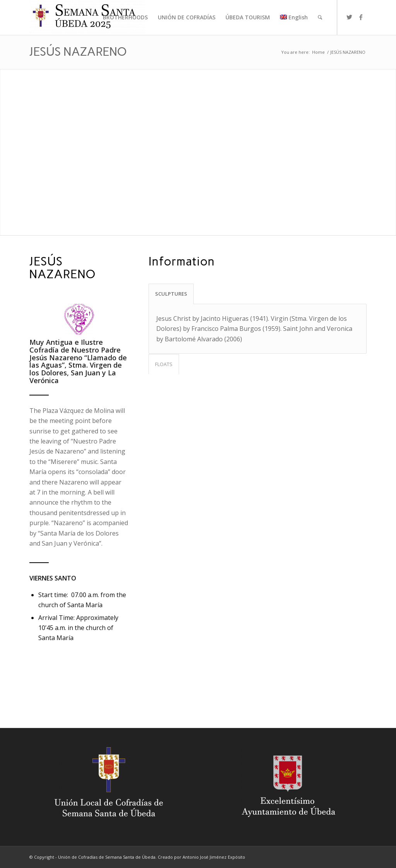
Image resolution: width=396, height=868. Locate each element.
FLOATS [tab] (164, 364)
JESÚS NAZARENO (78, 52)
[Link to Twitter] (349, 17)
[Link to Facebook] (361, 17)
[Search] (320, 17)
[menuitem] (125, 17)
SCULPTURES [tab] (171, 294)
